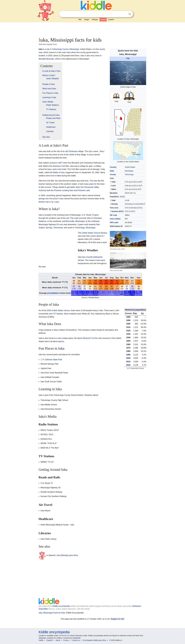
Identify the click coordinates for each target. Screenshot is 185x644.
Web (80, 20)
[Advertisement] (92, 29)
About (58, 640)
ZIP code (114, 215)
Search (130, 14)
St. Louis (55, 202)
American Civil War (61, 166)
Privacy (66, 640)
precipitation (53, 293)
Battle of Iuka (59, 172)
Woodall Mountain (46, 59)
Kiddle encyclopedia (61, 606)
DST (121, 211)
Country (113, 167)
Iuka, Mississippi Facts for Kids (52, 613)
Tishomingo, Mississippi (85, 228)
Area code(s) (115, 219)
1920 (128, 331)
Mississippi (129, 171)
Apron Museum (84, 338)
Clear (125, 14)
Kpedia (103, 20)
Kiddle (41, 640)
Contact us (76, 640)
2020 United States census (58, 310)
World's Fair (44, 202)
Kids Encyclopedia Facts (48, 44)
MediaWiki (77, 638)
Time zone (114, 208)
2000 (128, 358)
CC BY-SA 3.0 (64, 636)
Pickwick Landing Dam (64, 190)
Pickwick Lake (84, 190)
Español (111, 20)
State (112, 171)
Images (87, 20)
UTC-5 (127, 211)
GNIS (112, 226)
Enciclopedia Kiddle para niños (94, 640)
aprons (61, 341)
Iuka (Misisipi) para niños (67, 555)
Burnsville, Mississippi (75, 221)
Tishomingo (129, 174)
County (113, 174)
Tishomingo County (60, 49)
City (128, 58)
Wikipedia (42, 638)
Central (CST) (136, 208)
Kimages (95, 20)
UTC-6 (127, 208)
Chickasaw (73, 151)
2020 (122, 197)
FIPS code (114, 222)
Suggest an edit (117, 619)
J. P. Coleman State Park (51, 360)
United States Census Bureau (94, 233)
